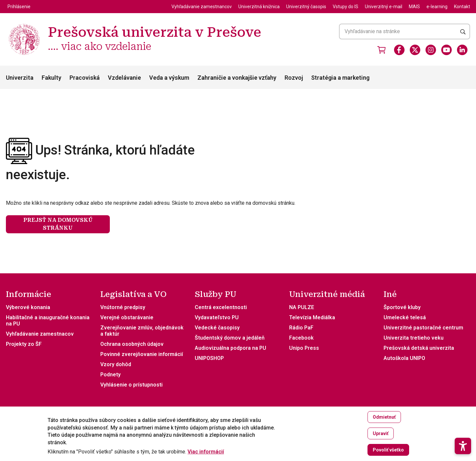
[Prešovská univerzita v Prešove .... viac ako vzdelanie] (24, 25)
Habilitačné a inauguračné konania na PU (48, 321)
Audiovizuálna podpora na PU (230, 348)
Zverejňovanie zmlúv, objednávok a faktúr (142, 331)
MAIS (414, 7)
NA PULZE (302, 307)
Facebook (301, 338)
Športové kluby (402, 307)
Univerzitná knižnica (259, 7)
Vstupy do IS (346, 7)
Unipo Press (304, 348)
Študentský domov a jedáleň (230, 338)
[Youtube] (446, 50)
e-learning (437, 7)
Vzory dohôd (116, 364)
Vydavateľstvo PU (217, 317)
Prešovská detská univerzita (419, 348)
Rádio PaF (301, 328)
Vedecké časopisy (217, 328)
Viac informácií (206, 452)
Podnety (110, 375)
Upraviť (381, 433)
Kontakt (462, 7)
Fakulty (51, 78)
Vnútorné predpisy (123, 307)
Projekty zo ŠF (24, 344)
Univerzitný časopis (306, 7)
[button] (463, 428)
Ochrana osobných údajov (132, 344)
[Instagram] (431, 50)
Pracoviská (85, 78)
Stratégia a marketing (340, 78)
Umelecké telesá (405, 317)
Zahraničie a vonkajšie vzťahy (237, 78)
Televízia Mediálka (312, 317)
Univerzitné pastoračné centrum (423, 328)
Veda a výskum (169, 78)
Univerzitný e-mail (384, 7)
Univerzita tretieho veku (414, 338)
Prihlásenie (19, 7)
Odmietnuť (384, 417)
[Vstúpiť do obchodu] (382, 50)
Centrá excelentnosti (221, 307)
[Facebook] (399, 50)
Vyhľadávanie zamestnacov (40, 334)
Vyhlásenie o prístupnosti (131, 385)
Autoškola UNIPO (404, 358)
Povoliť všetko (388, 450)
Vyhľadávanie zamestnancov (202, 7)
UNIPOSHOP (209, 358)
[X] (415, 50)
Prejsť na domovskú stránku (58, 224)
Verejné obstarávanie (127, 317)
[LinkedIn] (462, 50)
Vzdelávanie (124, 78)
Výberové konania (28, 307)
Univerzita (20, 78)
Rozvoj (294, 78)
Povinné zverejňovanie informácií (142, 354)
